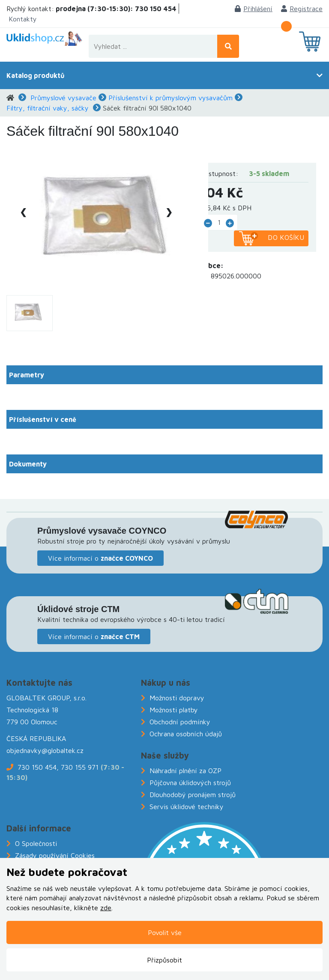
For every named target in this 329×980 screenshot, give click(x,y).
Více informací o (100, 558)
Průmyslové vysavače (63, 98)
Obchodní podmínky (180, 722)
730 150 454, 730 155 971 (58, 767)
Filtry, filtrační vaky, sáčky (48, 108)
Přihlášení (254, 9)
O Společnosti (36, 843)
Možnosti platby (174, 710)
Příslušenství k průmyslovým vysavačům (170, 98)
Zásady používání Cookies (55, 855)
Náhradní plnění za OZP (185, 771)
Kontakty (23, 19)
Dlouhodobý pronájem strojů (193, 795)
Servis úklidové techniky (187, 807)
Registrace (302, 9)
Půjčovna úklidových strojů (190, 783)
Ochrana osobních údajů (186, 734)
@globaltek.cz (63, 750)
